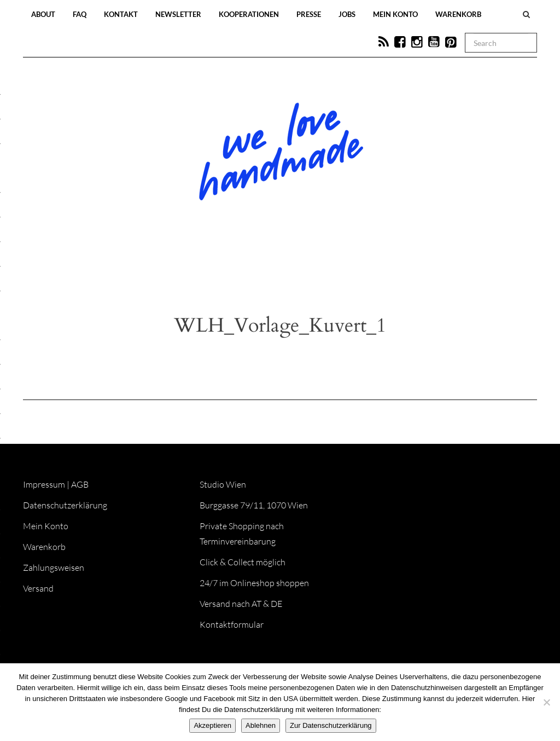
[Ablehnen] (546, 702)
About (43, 14)
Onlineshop (374, 269)
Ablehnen (261, 725)
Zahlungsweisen (54, 568)
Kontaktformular (232, 624)
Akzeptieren (212, 725)
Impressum (44, 484)
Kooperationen (249, 14)
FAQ (80, 14)
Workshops (260, 269)
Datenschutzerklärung (65, 505)
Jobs (347, 14)
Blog (167, 269)
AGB (80, 484)
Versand (38, 588)
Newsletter (178, 14)
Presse (309, 14)
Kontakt (121, 14)
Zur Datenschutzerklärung (331, 725)
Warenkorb (458, 14)
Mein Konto (395, 14)
